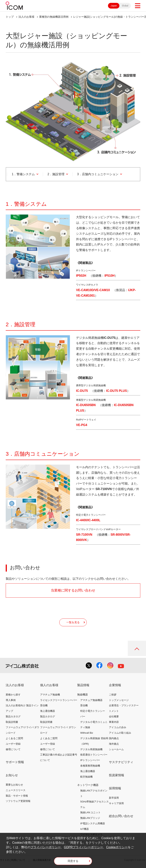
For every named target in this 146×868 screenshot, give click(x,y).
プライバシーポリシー (46, 847)
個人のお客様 (49, 685)
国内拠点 (114, 738)
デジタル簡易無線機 (91, 749)
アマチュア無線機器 (91, 700)
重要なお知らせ (14, 785)
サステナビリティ (121, 762)
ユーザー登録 (13, 744)
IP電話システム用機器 (92, 823)
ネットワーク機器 (88, 785)
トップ (10, 17)
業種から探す (13, 695)
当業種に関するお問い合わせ (73, 590)
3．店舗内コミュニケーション (98, 174)
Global (125, 6)
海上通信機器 (48, 711)
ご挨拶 (113, 695)
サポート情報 (15, 762)
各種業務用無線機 (90, 766)
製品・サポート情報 (17, 796)
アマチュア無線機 (50, 695)
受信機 (44, 705)
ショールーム (116, 749)
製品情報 (83, 685)
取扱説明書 (12, 722)
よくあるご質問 (14, 738)
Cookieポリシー (117, 847)
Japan (114, 6)
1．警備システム (23, 174)
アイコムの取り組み (120, 733)
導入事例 (11, 700)
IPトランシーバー (90, 760)
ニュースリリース (16, 790)
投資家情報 (117, 775)
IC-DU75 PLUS (116, 391)
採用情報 (115, 788)
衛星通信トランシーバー (94, 755)
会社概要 (114, 716)
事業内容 (114, 722)
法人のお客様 (26, 17)
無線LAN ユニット (90, 812)
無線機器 (83, 695)
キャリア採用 (116, 803)
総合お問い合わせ (121, 816)
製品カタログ (13, 716)
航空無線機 (86, 777)
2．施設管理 (56, 174)
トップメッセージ (119, 700)
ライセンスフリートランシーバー (59, 700)
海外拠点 (114, 744)
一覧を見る (73, 622)
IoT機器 (85, 829)
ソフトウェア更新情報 (18, 801)
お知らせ (12, 775)
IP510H (109, 276)
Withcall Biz (87, 733)
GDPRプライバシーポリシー (83, 847)
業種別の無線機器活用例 (54, 17)
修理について (13, 749)
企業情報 (115, 685)
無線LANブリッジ (90, 818)
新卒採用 (114, 798)
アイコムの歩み (118, 727)
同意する (73, 861)
